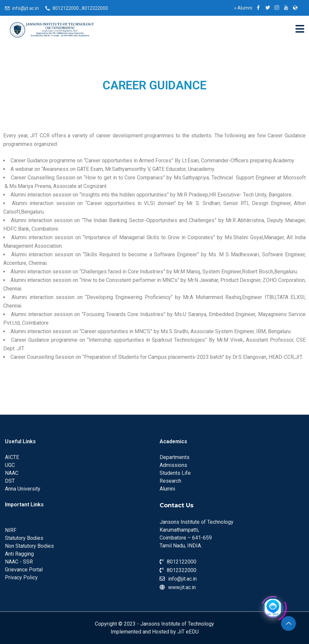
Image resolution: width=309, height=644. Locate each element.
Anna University (23, 489)
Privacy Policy (21, 577)
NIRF (11, 530)
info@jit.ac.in (25, 8)
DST (10, 481)
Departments (175, 457)
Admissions (173, 465)
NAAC (12, 473)
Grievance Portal (24, 570)
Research (170, 481)
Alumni (243, 8)
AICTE (12, 457)
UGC (10, 465)
